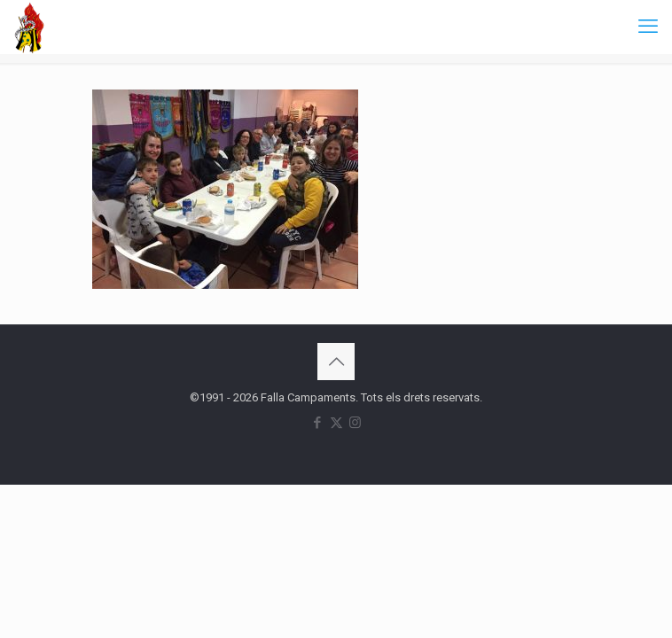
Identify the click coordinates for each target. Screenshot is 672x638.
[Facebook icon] (318, 423)
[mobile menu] (648, 27)
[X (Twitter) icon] (336, 423)
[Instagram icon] (355, 423)
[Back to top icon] (336, 362)
